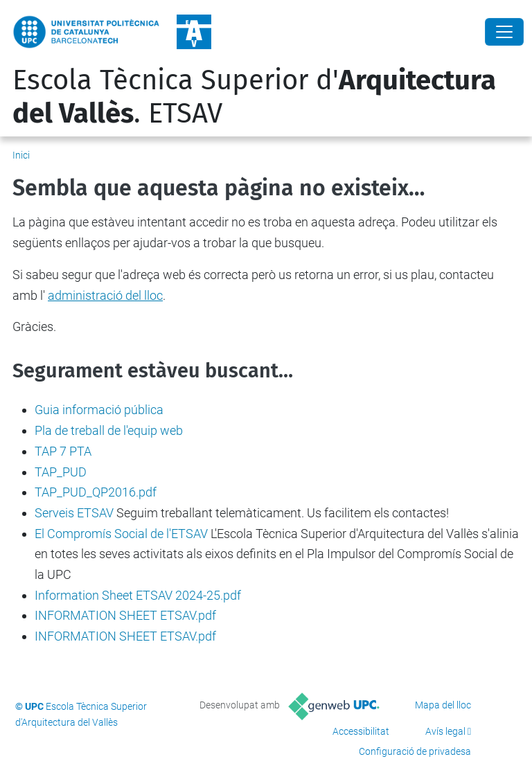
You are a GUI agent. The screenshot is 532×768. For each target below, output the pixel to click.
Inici (21, 155)
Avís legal (445, 731)
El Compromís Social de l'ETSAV (121, 534)
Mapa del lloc (443, 705)
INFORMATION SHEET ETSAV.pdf (125, 615)
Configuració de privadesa (415, 751)
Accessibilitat (361, 731)
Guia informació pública (99, 410)
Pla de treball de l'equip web (109, 430)
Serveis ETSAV (74, 513)
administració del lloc (105, 295)
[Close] (504, 32)
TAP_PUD (61, 472)
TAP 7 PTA (63, 451)
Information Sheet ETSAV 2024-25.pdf (138, 595)
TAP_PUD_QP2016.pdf (96, 492)
